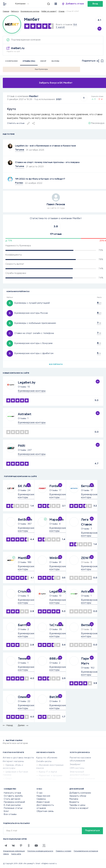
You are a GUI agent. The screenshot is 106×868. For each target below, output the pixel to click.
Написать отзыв (12, 793)
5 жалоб (60, 27)
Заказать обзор (78, 796)
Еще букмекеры (41, 69)
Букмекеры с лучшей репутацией (32, 303)
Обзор (43, 61)
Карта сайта (16, 854)
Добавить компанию (80, 793)
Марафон (57, 520)
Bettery (87, 625)
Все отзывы (10, 814)
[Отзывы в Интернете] (11, 4)
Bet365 (55, 697)
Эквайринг (75, 765)
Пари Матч (85, 661)
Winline (55, 558)
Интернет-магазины (13, 762)
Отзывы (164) (29, 61)
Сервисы (41, 799)
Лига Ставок (87, 522)
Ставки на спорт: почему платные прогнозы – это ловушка (47, 162)
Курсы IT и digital (48, 772)
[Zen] (29, 846)
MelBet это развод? (49, 11)
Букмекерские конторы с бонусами (34, 343)
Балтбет (25, 625)
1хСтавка (56, 625)
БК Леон (25, 486)
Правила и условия (64, 851)
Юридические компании (82, 779)
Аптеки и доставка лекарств (18, 758)
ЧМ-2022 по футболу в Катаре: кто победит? (40, 179)
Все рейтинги (56, 364)
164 (75, 25)
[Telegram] (6, 846)
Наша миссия (43, 796)
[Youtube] (36, 846)
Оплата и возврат (79, 808)
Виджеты (74, 802)
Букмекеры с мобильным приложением (35, 323)
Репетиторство (47, 779)
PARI (22, 446)
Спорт (9, 779)
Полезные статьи (13, 808)
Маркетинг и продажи (51, 776)
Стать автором (12, 799)
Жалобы (55, 61)
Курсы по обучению (47, 758)
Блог (6, 811)
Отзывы (22, 387)
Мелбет (34, 96)
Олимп (23, 697)
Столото (25, 592)
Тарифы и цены (77, 805)
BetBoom (25, 520)
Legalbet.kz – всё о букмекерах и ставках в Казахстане (46, 146)
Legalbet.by (27, 383)
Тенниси (24, 659)
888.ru (55, 659)
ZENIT (86, 558)
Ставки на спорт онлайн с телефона (34, 333)
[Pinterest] (21, 846)
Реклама (74, 799)
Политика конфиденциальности (40, 851)
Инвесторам (43, 802)
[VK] (13, 846)
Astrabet (25, 414)
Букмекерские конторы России (31, 313)
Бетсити (88, 486)
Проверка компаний (14, 802)
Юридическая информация (14, 851)
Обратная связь (45, 811)
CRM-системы (77, 768)
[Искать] (41, 4)
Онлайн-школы (44, 762)
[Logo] (12, 24)
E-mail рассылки (12, 805)
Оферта (6, 854)
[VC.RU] (44, 846)
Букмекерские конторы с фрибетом (34, 354)
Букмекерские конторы (30, 11)
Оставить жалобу (13, 796)
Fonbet (55, 486)
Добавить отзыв (75, 4)
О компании (11, 61)
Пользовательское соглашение (86, 851)
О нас (40, 793)
